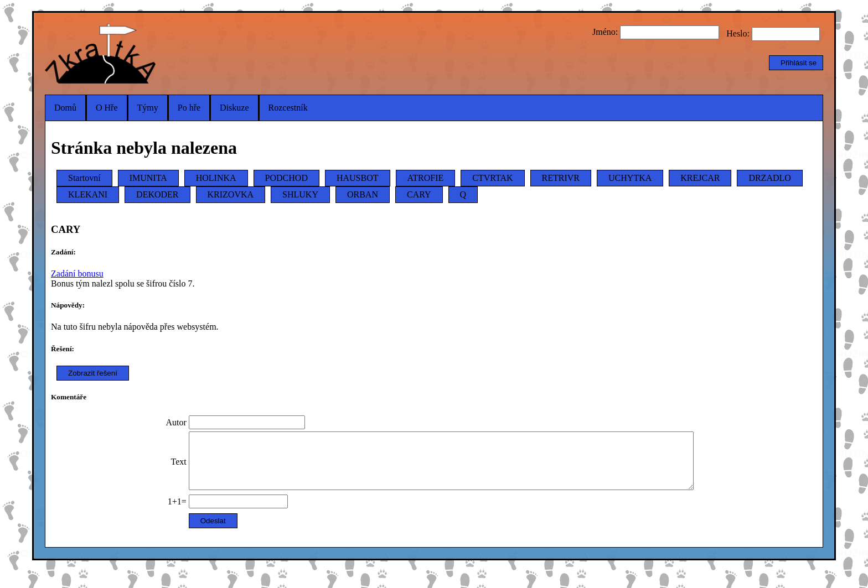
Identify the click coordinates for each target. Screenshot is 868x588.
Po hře (189, 108)
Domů (65, 108)
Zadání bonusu (77, 274)
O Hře (107, 108)
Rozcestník (288, 108)
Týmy (148, 108)
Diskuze (234, 108)
